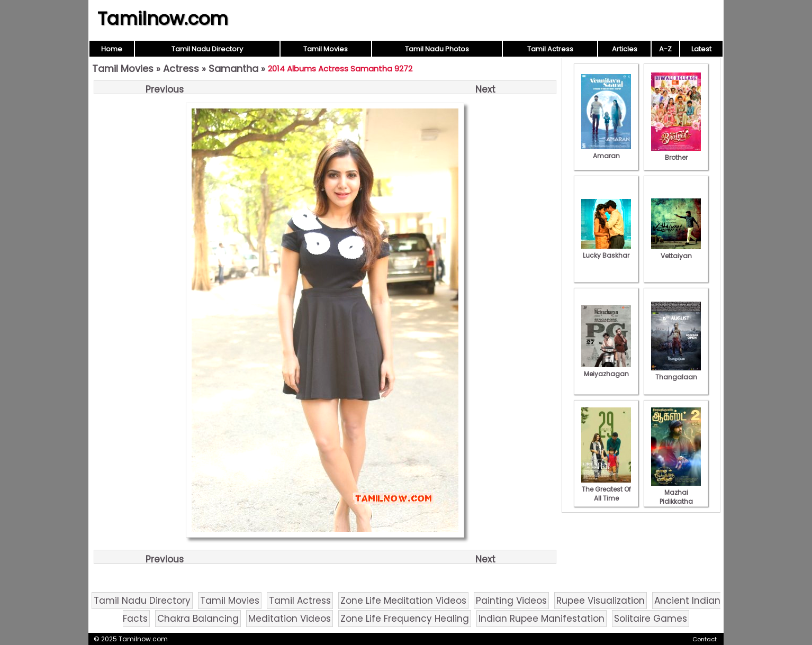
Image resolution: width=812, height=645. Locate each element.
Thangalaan (676, 373)
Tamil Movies (326, 49)
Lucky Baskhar (606, 251)
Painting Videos (511, 601)
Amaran (606, 151)
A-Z (665, 49)
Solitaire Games (651, 619)
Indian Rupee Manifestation (542, 619)
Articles (625, 49)
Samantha (233, 69)
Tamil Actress (550, 49)
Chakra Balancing (198, 619)
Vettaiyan (676, 251)
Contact (705, 639)
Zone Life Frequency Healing (405, 619)
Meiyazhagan (606, 369)
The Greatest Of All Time (606, 489)
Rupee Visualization (601, 601)
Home (112, 49)
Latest (701, 49)
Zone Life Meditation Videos (403, 601)
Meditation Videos (290, 619)
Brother (676, 153)
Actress (181, 69)
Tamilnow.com (163, 19)
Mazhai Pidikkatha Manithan (676, 497)
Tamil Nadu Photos (437, 49)
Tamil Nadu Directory (207, 49)
